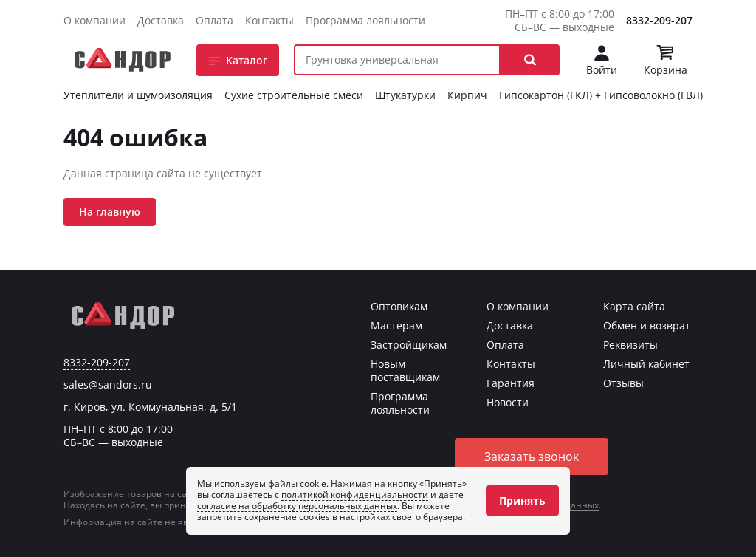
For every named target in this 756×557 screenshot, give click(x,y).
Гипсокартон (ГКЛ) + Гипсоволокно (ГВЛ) (601, 95)
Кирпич (467, 95)
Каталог (247, 60)
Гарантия (511, 383)
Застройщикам (409, 345)
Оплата (214, 20)
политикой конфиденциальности (355, 495)
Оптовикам (399, 306)
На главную (110, 212)
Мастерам (396, 325)
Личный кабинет (646, 364)
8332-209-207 (659, 20)
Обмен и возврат (647, 325)
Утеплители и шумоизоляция (138, 95)
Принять (522, 500)
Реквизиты (630, 345)
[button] (530, 60)
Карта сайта (634, 306)
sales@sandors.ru (108, 385)
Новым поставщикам (405, 370)
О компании (94, 20)
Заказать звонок (532, 457)
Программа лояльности (365, 20)
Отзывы (623, 383)
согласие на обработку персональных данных (297, 506)
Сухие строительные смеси (294, 95)
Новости (508, 402)
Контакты (269, 20)
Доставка (161, 20)
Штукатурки (405, 95)
